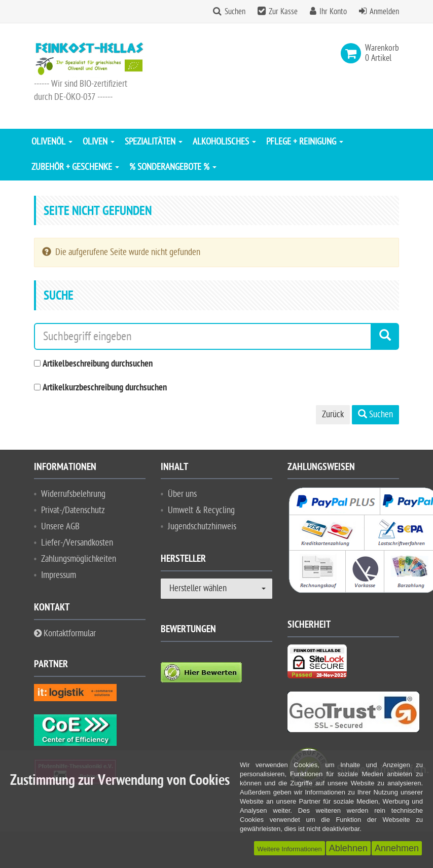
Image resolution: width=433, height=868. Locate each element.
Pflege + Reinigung (305, 142)
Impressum (59, 575)
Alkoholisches (224, 142)
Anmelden (384, 12)
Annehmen (397, 848)
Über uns (182, 494)
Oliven (99, 142)
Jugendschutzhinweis (202, 527)
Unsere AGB (60, 527)
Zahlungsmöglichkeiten (79, 559)
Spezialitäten (154, 142)
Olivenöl (52, 142)
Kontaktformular (65, 634)
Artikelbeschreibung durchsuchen (98, 364)
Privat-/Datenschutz (73, 510)
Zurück (333, 414)
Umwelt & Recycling (201, 510)
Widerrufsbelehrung (73, 494)
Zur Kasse (283, 12)
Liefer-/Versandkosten (77, 543)
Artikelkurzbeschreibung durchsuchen (105, 388)
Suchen (235, 12)
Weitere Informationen (290, 849)
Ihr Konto (333, 12)
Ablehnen (348, 848)
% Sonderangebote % (173, 167)
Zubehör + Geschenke (75, 167)
